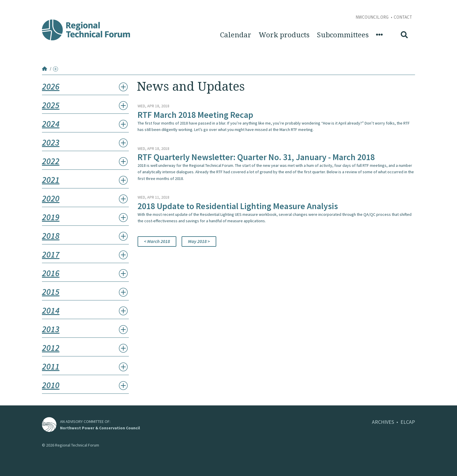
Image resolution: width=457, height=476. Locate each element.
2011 (51, 366)
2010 (51, 385)
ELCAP (408, 422)
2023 (51, 142)
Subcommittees (343, 35)
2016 (51, 273)
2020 (51, 198)
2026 (51, 86)
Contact (403, 17)
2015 (51, 292)
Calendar (236, 35)
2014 (51, 310)
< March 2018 (157, 241)
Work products (284, 35)
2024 (51, 124)
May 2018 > (199, 241)
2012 (51, 348)
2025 (51, 105)
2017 (51, 254)
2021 (51, 180)
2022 (51, 161)
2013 (51, 329)
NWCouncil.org (372, 17)
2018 (51, 236)
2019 (51, 217)
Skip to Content (14, 3)
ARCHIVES (383, 422)
